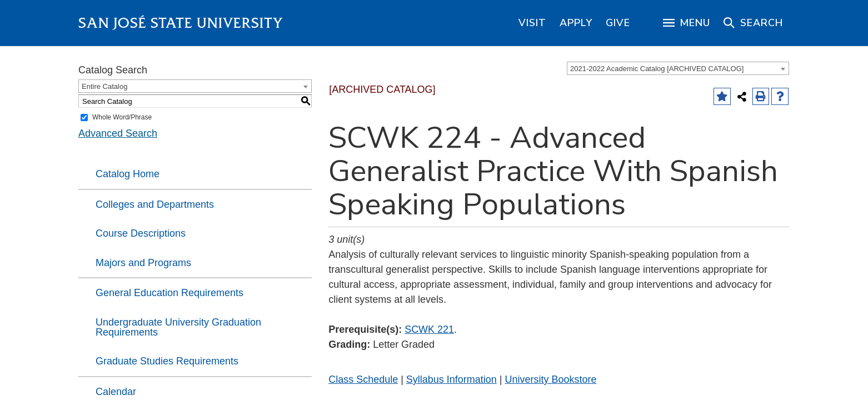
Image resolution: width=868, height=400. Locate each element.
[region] (532, 23)
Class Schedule (363, 379)
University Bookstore (550, 379)
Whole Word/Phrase (122, 117)
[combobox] (678, 68)
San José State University (181, 23)
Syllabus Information (452, 379)
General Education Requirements (169, 293)
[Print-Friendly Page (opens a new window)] (761, 96)
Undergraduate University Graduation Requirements (178, 327)
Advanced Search (118, 133)
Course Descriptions (141, 233)
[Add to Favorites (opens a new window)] (722, 96)
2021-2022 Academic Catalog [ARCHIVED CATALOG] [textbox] (657, 69)
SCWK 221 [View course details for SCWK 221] (429, 329)
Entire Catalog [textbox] (104, 86)
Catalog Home (128, 174)
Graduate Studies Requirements (167, 361)
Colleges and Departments (155, 204)
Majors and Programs (143, 263)
